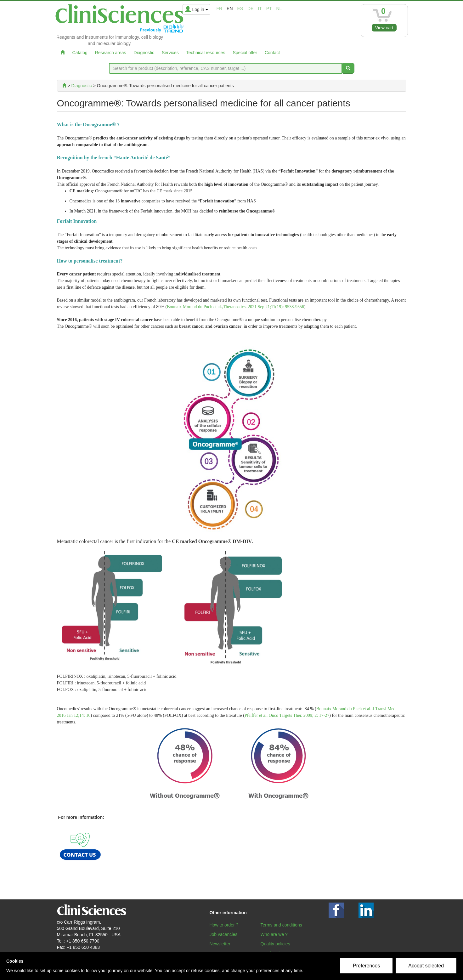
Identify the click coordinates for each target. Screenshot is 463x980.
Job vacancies (224, 934)
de (250, 8)
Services (170, 53)
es (240, 8)
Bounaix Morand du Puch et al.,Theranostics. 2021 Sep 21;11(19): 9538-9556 (235, 307)
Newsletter (220, 944)
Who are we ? (274, 934)
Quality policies (275, 944)
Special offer (245, 53)
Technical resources (206, 53)
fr (220, 8)
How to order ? (224, 925)
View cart (384, 28)
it (260, 8)
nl (279, 8)
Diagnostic (144, 53)
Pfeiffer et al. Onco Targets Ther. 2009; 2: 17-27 (287, 715)
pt (269, 8)
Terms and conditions (281, 925)
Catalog (80, 53)
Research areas (111, 53)
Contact (272, 53)
